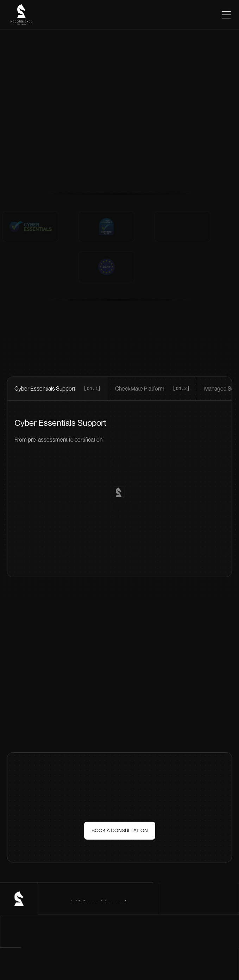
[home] (20, 15)
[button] (223, 15)
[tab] (58, 389)
